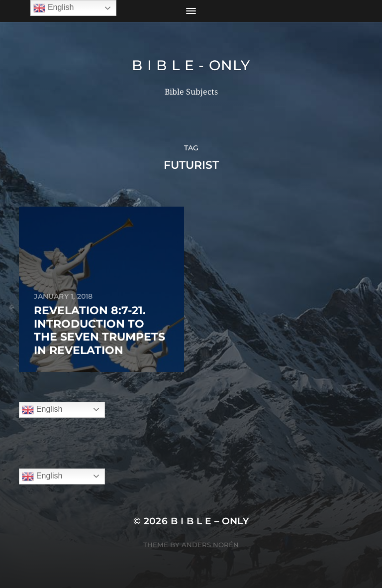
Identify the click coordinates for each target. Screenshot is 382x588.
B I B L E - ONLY (191, 65)
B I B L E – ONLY (210, 521)
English (42, 410)
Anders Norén (210, 545)
